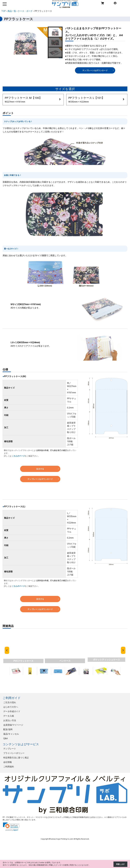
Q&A (5, 738)
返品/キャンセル (11, 734)
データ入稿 (9, 716)
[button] (55, 32)
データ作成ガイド (12, 711)
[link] (11, 827)
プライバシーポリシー (14, 753)
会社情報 (8, 762)
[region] (65, 655)
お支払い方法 (10, 720)
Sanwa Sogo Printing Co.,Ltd (61, 839)
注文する (40, 469)
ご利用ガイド (12, 698)
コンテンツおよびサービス (21, 744)
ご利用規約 (9, 767)
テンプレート (10, 749)
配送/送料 (8, 729)
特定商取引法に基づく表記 (16, 758)
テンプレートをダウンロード (95, 70)
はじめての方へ (11, 707)
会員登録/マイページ (13, 725)
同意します (120, 864)
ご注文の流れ (10, 702)
